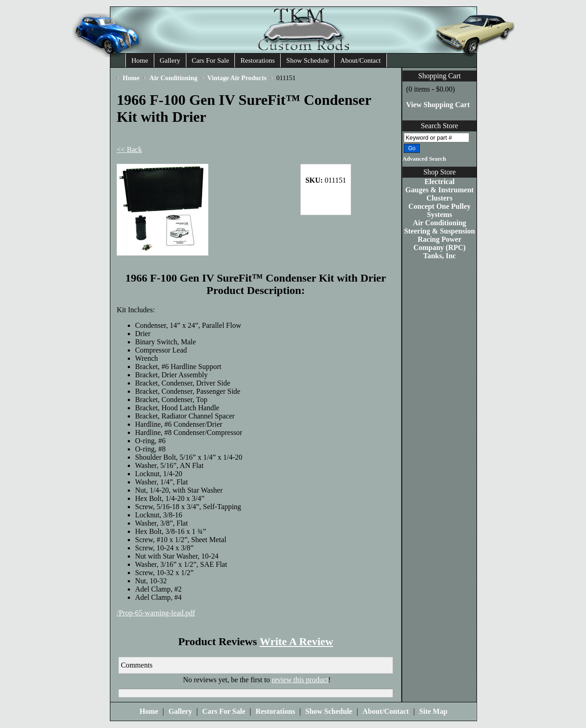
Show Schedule (307, 60)
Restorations (258, 60)
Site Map (434, 711)
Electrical (439, 182)
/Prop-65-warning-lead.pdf (156, 613)
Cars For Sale (211, 60)
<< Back (129, 149)
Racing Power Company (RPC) (439, 243)
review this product (300, 680)
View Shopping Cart (438, 105)
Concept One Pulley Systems (439, 210)
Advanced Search (424, 159)
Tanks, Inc (439, 256)
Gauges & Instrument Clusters (439, 194)
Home (140, 60)
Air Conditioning (440, 223)
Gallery (170, 60)
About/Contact (360, 60)
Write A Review (296, 641)
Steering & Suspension (440, 231)
